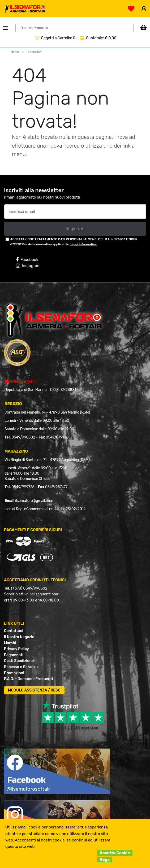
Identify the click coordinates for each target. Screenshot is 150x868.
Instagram (28, 266)
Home (15, 52)
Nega (105, 860)
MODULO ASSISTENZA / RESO (34, 690)
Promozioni (14, 673)
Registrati (75, 229)
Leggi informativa (83, 244)
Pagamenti (14, 655)
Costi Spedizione (19, 661)
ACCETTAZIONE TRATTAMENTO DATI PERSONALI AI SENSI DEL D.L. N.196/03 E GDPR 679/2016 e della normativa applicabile (74, 242)
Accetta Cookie (115, 853)
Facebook (27, 260)
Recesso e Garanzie (21, 667)
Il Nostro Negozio (19, 637)
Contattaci (14, 631)
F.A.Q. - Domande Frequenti (28, 679)
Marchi (10, 643)
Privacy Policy (16, 649)
